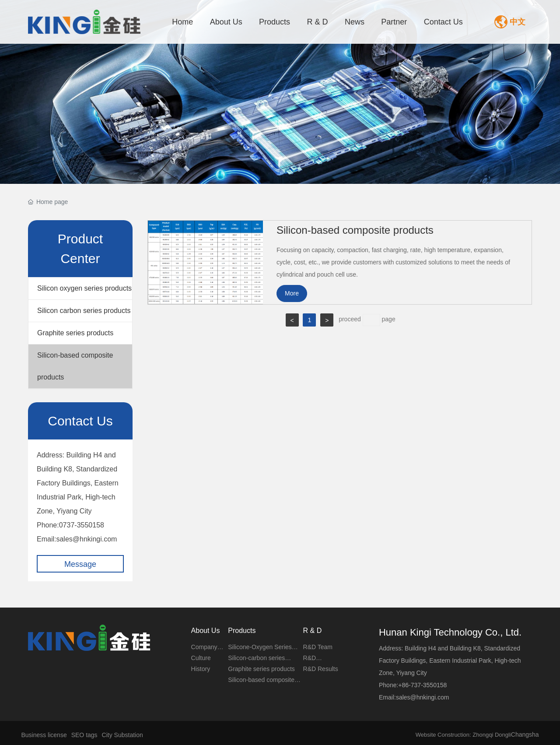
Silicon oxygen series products (84, 288)
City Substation (122, 735)
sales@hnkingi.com (86, 539)
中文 (518, 22)
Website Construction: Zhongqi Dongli (463, 735)
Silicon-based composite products (75, 366)
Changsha (525, 734)
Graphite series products (75, 333)
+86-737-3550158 (422, 685)
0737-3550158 (82, 525)
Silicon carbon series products (84, 311)
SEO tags (84, 735)
